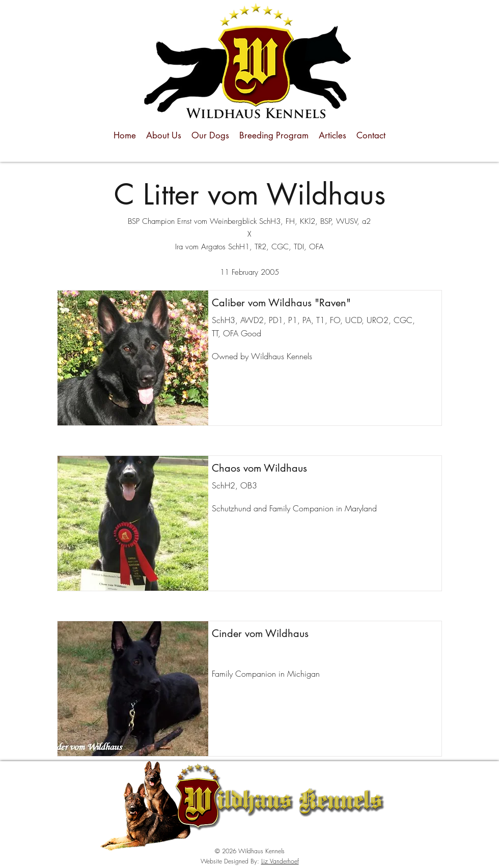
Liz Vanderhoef (280, 861)
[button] (133, 358)
